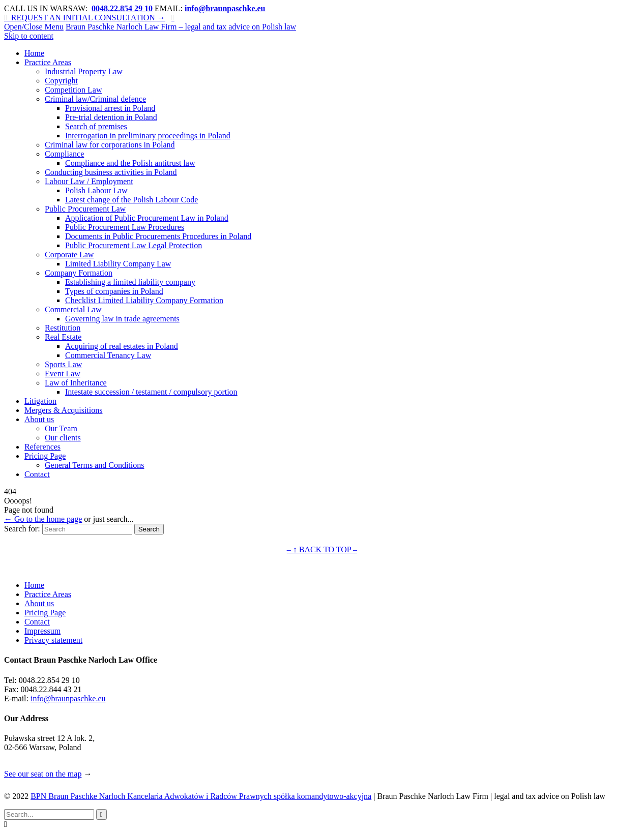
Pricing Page (45, 613)
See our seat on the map (43, 774)
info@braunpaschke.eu (68, 698)
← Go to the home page (43, 519)
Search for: (22, 529)
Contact (37, 622)
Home (34, 585)
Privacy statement (53, 640)
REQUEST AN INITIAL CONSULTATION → (85, 18)
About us (39, 603)
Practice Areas (48, 594)
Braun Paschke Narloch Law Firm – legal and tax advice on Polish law (181, 27)
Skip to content (29, 36)
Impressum (42, 631)
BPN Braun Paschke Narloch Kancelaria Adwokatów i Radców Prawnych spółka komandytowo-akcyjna (201, 796)
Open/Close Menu (34, 27)
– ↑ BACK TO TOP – (322, 549)
